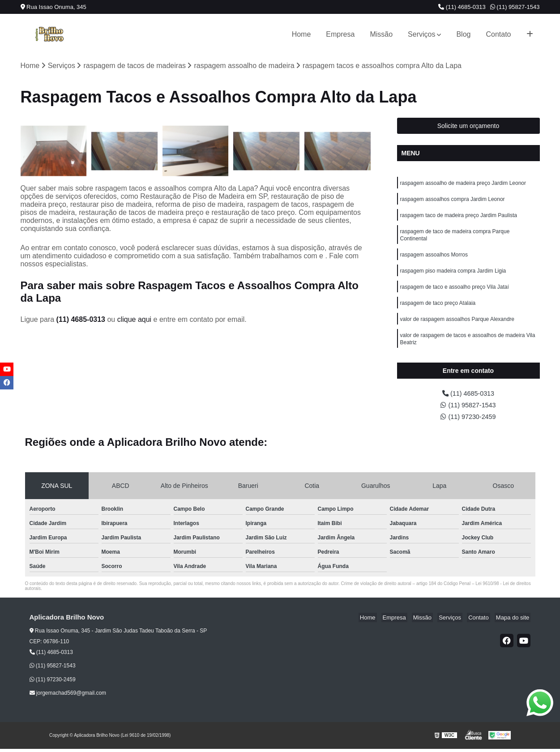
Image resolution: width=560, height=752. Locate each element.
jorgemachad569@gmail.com (68, 696)
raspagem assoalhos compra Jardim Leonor (453, 201)
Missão (381, 34)
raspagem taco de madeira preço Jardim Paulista (459, 218)
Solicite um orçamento (468, 127)
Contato (498, 34)
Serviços (421, 34)
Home (301, 34)
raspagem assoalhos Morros (434, 261)
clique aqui (135, 320)
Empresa (340, 34)
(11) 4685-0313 (462, 7)
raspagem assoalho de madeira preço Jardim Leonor (463, 184)
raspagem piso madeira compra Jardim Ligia (453, 278)
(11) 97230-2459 (468, 420)
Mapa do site (514, 621)
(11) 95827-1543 (515, 7)
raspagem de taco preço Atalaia (438, 312)
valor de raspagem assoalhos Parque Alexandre (457, 329)
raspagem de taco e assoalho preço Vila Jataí (455, 295)
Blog (463, 34)
